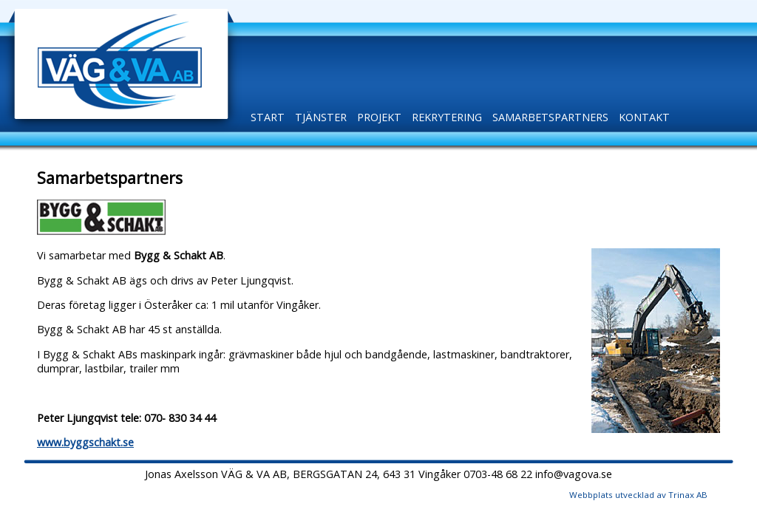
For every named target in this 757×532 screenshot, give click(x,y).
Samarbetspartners (550, 117)
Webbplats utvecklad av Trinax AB (638, 495)
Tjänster (321, 117)
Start (268, 117)
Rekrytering (447, 117)
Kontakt (644, 117)
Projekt (379, 117)
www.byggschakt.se (85, 442)
